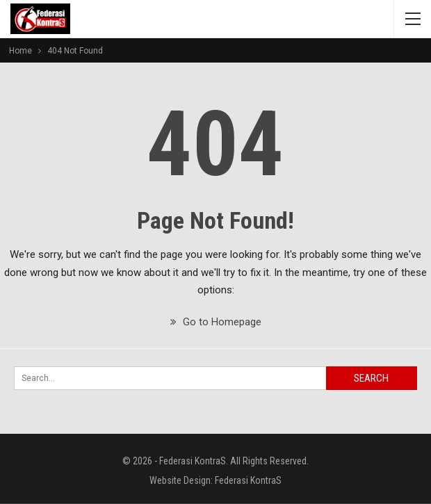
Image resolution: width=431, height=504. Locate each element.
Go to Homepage (216, 322)
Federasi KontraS (248, 480)
